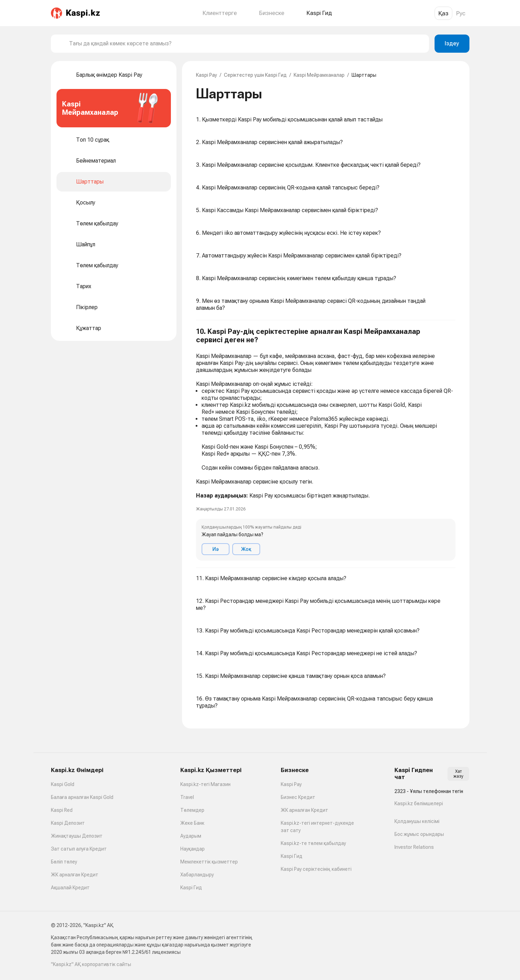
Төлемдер (192, 810)
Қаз (443, 13)
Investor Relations (414, 847)
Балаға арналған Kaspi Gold (82, 797)
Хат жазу (458, 774)
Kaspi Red (62, 810)
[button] (326, 444)
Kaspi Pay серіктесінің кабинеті (316, 869)
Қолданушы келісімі (417, 821)
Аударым (191, 836)
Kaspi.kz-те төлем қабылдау (313, 843)
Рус (461, 13)
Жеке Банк (192, 823)
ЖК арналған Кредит (75, 875)
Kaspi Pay (206, 75)
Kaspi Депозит (68, 823)
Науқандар (193, 849)
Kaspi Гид (191, 888)
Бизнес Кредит (298, 797)
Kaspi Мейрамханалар (319, 75)
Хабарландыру (197, 875)
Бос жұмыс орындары (419, 834)
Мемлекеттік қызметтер (209, 862)
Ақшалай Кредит (70, 888)
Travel (187, 797)
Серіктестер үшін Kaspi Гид (255, 75)
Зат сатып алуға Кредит (79, 849)
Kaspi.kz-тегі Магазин (205, 784)
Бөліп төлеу (64, 862)
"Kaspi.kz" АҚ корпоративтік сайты (91, 964)
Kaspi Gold (63, 784)
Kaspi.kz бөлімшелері (419, 803)
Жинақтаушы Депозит (77, 836)
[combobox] (246, 44)
